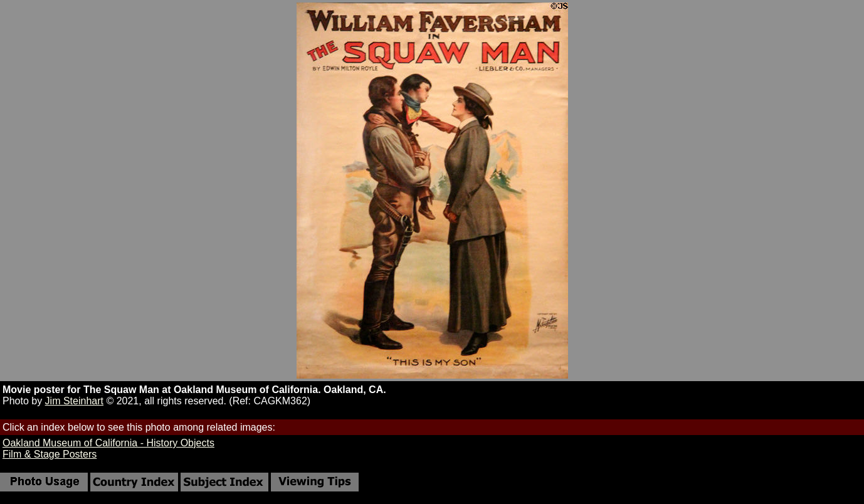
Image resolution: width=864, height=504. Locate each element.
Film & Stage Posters (50, 454)
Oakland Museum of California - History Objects (108, 443)
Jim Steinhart (74, 401)
